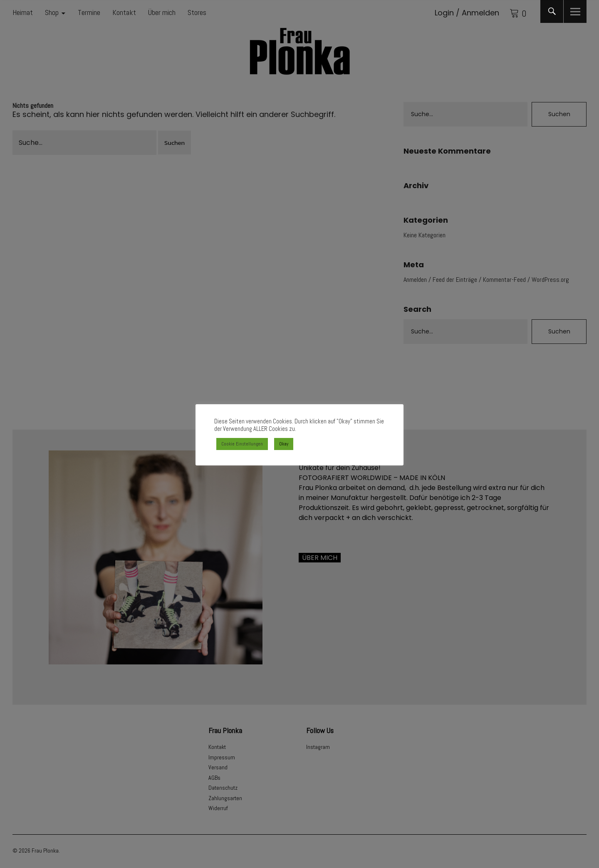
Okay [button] (284, 444)
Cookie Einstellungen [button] (242, 444)
